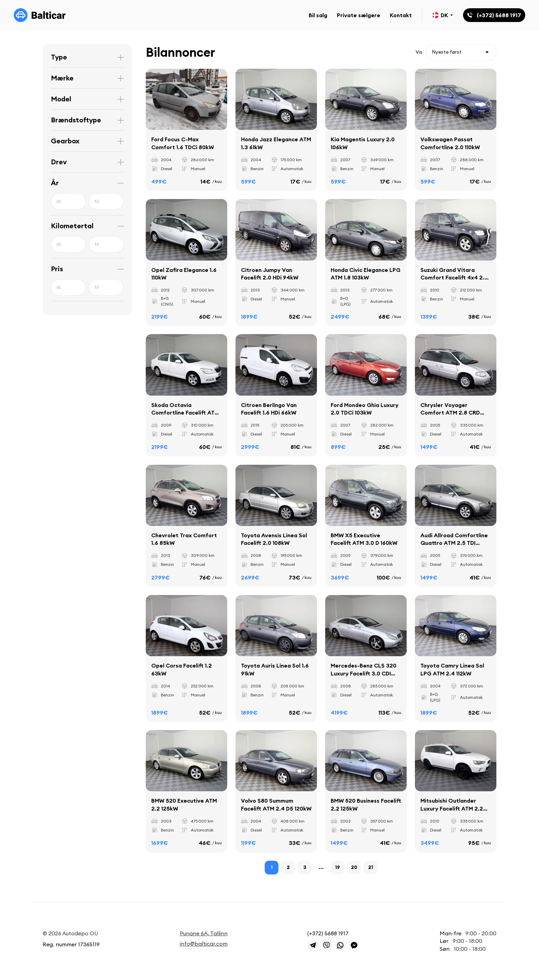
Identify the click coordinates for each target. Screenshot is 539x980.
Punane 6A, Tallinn (204, 933)
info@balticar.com (204, 944)
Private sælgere (359, 15)
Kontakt (401, 15)
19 (338, 867)
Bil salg (318, 15)
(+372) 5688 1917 (328, 933)
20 (354, 867)
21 (371, 867)
